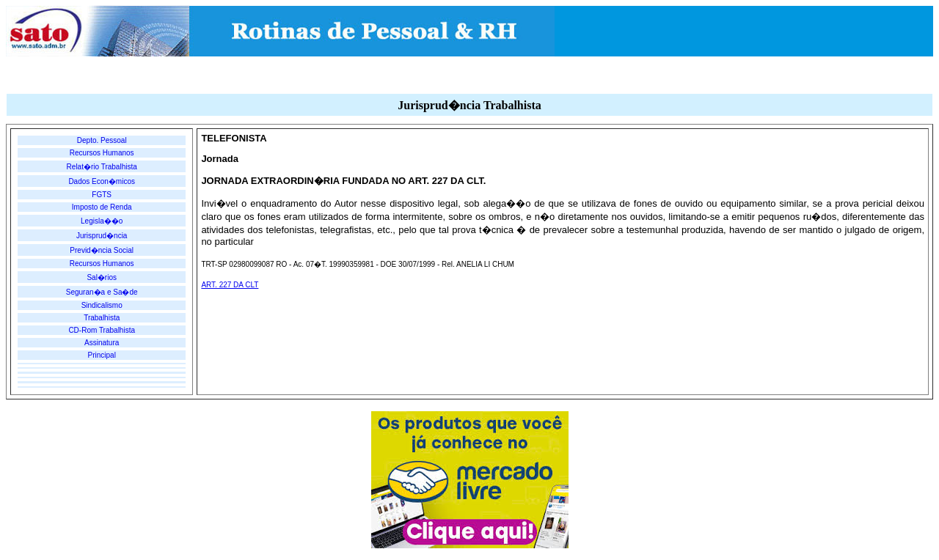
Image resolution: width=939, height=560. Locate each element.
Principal (102, 355)
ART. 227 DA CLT (230, 285)
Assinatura (102, 343)
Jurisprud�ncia (102, 236)
